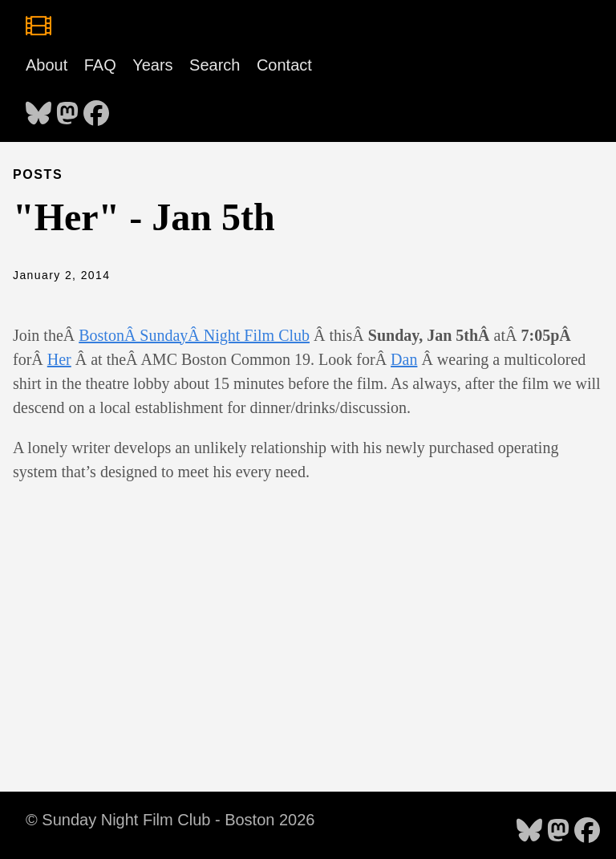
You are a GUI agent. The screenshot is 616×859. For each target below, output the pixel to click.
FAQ (100, 65)
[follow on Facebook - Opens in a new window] (96, 108)
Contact (284, 65)
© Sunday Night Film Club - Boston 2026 (170, 820)
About (47, 65)
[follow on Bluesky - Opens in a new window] (38, 108)
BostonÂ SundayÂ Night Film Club (194, 335)
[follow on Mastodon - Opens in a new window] (67, 108)
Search (215, 65)
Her (59, 359)
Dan (404, 359)
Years (152, 65)
